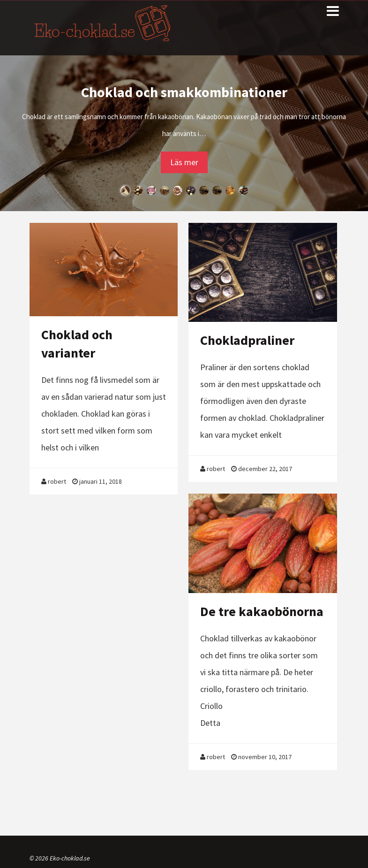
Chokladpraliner (247, 340)
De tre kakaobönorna (262, 611)
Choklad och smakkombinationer (184, 92)
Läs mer (184, 162)
